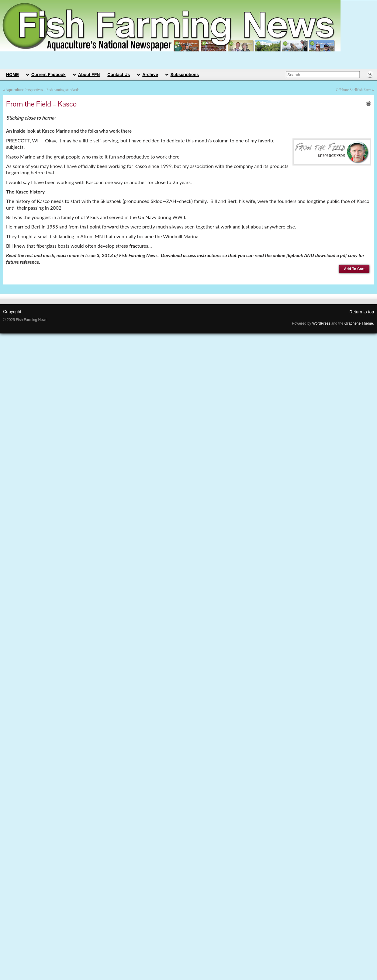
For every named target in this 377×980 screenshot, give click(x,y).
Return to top (362, 312)
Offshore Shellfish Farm (354, 90)
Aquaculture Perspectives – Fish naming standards (42, 90)
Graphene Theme (359, 323)
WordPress (321, 323)
